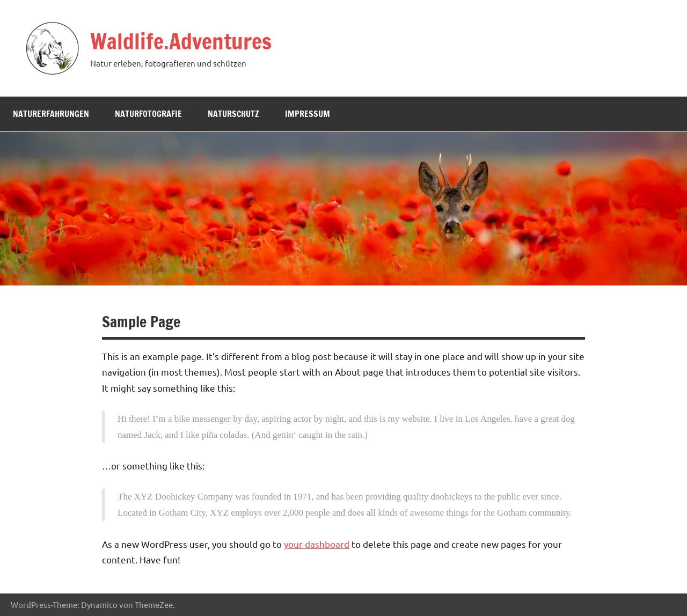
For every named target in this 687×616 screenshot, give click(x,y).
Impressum (308, 114)
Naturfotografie (148, 114)
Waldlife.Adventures (181, 41)
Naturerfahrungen (51, 114)
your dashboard (317, 544)
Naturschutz (233, 114)
